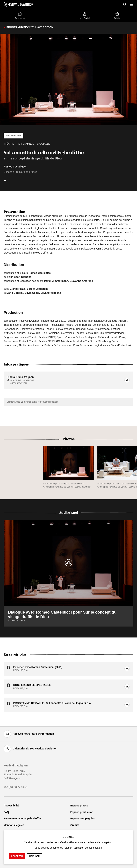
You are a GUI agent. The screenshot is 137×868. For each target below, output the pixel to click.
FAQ (6, 812)
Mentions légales (14, 825)
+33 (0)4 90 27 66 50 (15, 787)
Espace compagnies (83, 818)
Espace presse (79, 806)
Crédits (75, 825)
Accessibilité (11, 806)
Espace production (82, 812)
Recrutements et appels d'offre (22, 818)
